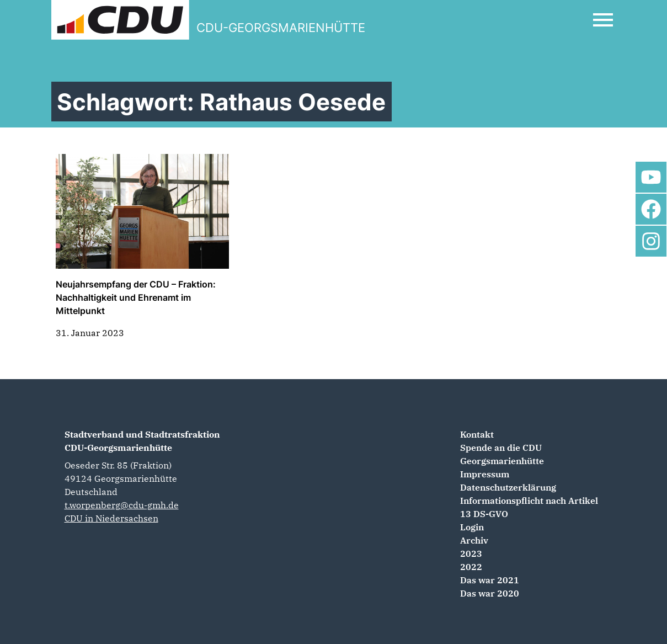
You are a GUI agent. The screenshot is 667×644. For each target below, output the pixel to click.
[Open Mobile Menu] (603, 20)
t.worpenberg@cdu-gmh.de (122, 505)
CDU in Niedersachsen (111, 518)
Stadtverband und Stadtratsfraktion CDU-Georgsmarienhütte (142, 441)
